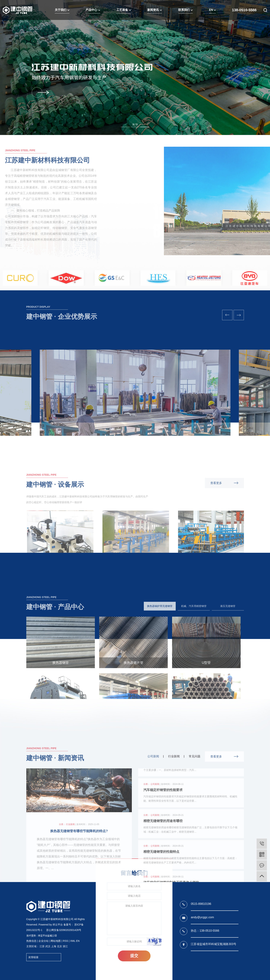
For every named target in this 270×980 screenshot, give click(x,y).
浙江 (65, 946)
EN (213, 10)
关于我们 (62, 10)
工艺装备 (124, 10)
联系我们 (186, 10)
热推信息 (31, 941)
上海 (54, 946)
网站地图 (56, 941)
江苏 (42, 946)
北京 (59, 946)
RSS (66, 941)
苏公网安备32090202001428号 (64, 930)
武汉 (48, 946)
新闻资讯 (154, 10)
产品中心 (93, 10)
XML (73, 941)
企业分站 (44, 941)
